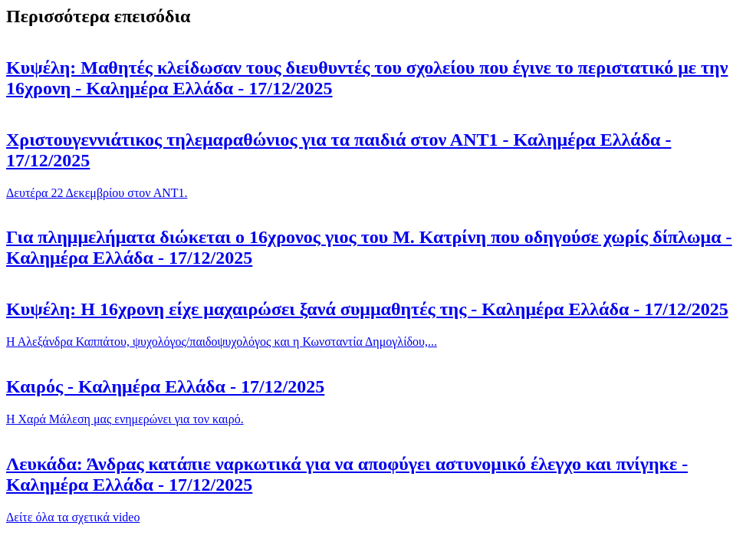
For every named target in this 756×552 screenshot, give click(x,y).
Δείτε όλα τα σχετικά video (73, 517)
